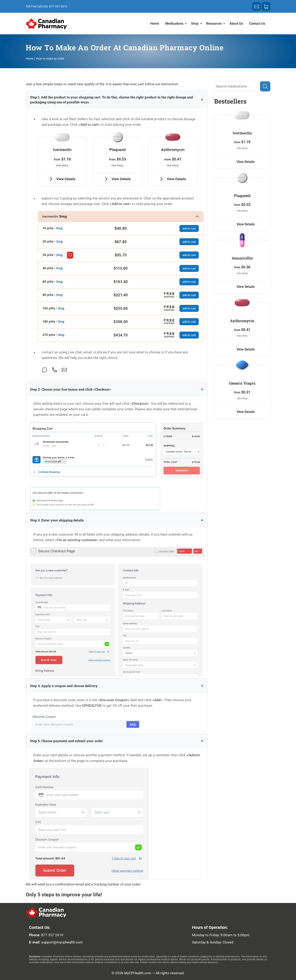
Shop (195, 24)
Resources (214, 24)
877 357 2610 (52, 935)
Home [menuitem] (155, 24)
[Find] (265, 86)
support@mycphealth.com (62, 942)
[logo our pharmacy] (64, 912)
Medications (174, 24)
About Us (236, 24)
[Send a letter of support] (257, 6)
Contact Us (257, 24)
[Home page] (46, 24)
